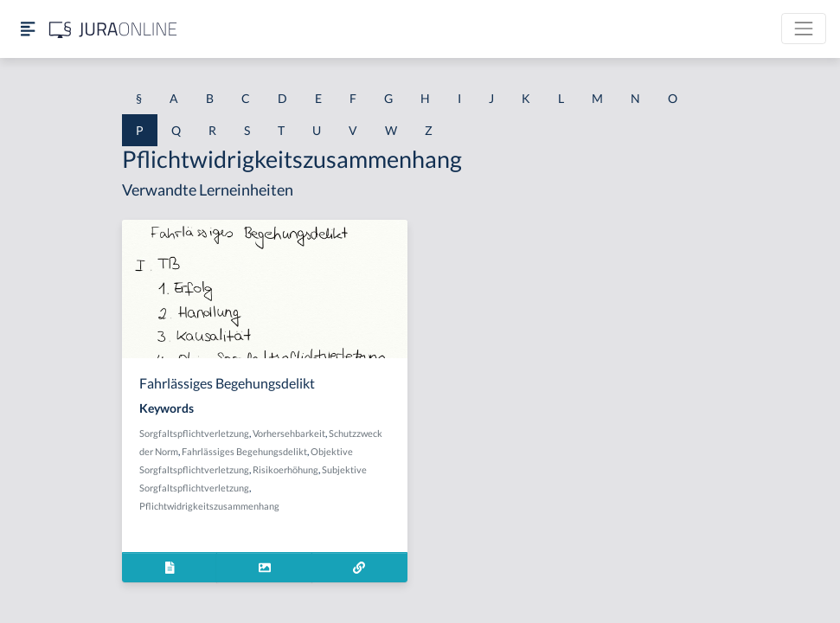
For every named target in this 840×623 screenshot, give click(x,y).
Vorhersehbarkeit (289, 433)
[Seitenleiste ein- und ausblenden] (28, 29)
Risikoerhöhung (285, 469)
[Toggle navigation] (804, 29)
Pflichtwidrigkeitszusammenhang (209, 506)
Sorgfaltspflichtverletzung (194, 433)
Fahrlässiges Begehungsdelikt (244, 451)
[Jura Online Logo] (113, 29)
